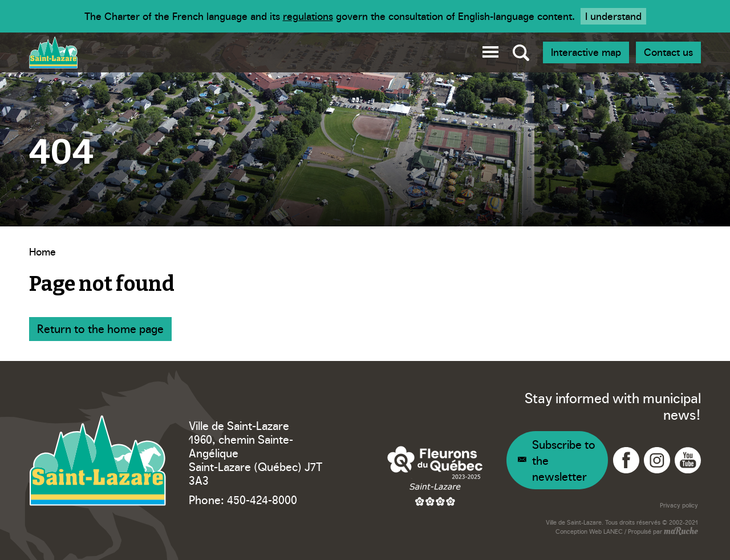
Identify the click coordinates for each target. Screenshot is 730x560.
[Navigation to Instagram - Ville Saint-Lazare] (657, 460)
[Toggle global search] (521, 52)
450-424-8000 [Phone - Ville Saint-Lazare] (262, 499)
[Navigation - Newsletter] (557, 460)
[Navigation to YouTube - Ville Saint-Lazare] (688, 460)
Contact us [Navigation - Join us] (668, 52)
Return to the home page (100, 328)
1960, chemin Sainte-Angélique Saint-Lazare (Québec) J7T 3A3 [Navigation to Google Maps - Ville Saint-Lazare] (255, 459)
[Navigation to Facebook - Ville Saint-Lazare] (626, 460)
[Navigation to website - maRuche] (680, 532)
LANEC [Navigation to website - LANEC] (613, 531)
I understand (613, 16)
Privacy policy (679, 505)
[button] (490, 50)
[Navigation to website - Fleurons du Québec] (435, 476)
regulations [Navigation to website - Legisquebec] (308, 16)
